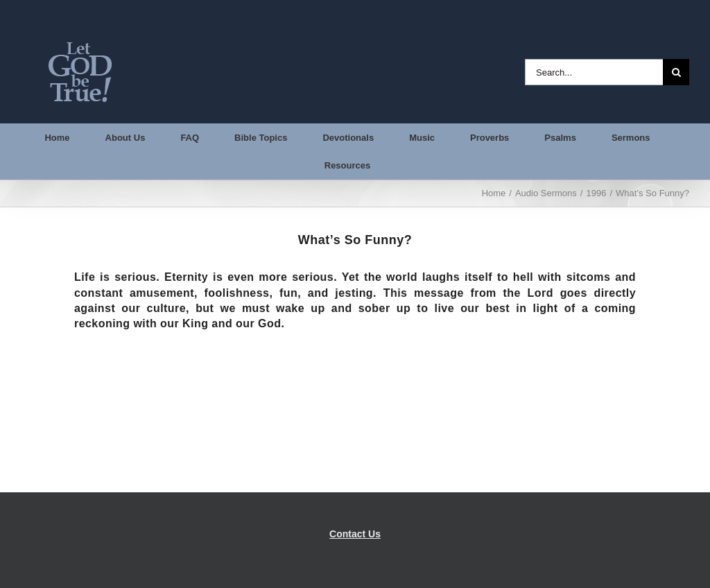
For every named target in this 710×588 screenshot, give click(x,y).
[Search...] (594, 72)
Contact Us (355, 534)
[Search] (676, 72)
